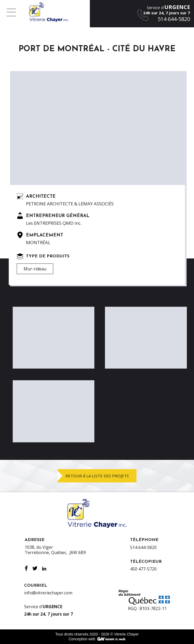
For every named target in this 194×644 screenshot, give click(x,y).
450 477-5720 (143, 569)
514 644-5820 (143, 547)
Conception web (82, 639)
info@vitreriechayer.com (48, 593)
